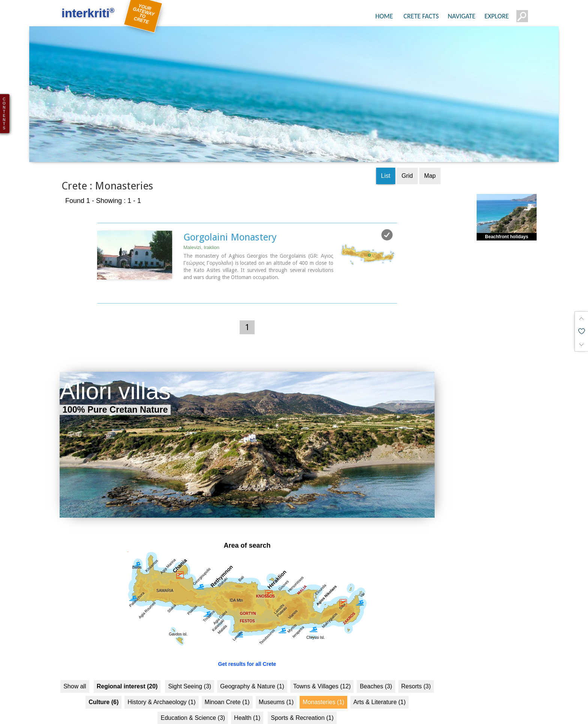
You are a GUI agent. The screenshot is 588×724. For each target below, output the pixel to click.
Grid (407, 155)
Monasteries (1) (323, 681)
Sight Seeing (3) (190, 666)
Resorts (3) (416, 666)
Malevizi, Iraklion (201, 227)
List (386, 155)
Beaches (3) (376, 666)
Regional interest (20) (127, 666)
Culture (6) (103, 681)
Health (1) (247, 697)
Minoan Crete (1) (227, 681)
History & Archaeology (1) (161, 681)
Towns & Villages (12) (322, 666)
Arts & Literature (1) (379, 681)
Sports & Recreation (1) (302, 697)
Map (430, 155)
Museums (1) (276, 681)
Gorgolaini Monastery (230, 216)
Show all (75, 666)
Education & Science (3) (193, 697)
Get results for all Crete (247, 643)
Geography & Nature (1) (252, 666)
